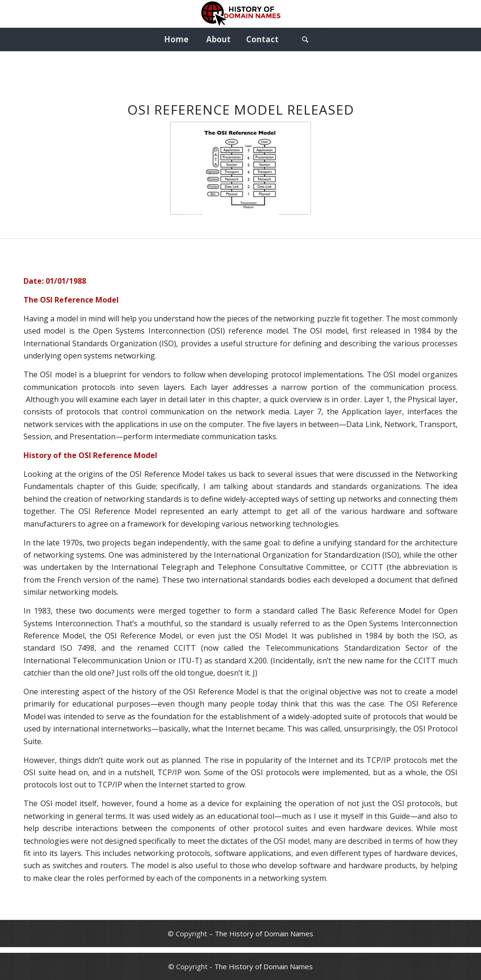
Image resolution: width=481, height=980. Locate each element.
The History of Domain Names (264, 933)
